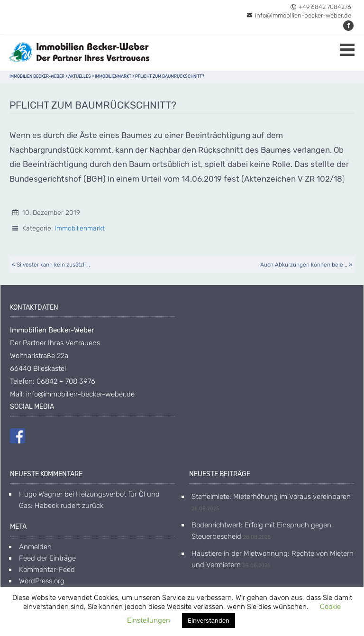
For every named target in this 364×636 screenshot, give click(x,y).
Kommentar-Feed (47, 570)
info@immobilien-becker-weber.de (299, 15)
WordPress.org (42, 581)
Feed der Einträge (47, 558)
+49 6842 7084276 (321, 7)
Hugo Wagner (41, 494)
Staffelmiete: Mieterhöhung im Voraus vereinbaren (271, 497)
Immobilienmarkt (80, 228)
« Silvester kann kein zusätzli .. (51, 265)
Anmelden (35, 547)
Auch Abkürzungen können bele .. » (306, 265)
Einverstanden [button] (209, 621)
